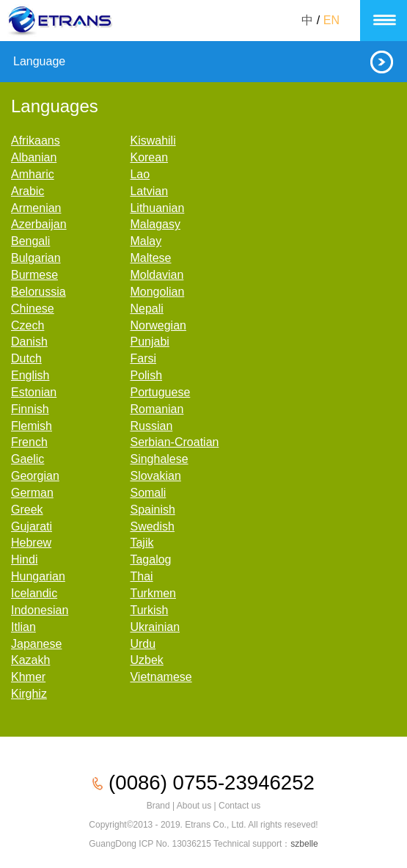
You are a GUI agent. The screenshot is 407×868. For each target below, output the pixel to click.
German (32, 493)
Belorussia (38, 292)
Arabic (27, 191)
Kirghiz (29, 694)
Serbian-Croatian (174, 442)
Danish (29, 342)
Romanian (157, 409)
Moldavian (157, 275)
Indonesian (40, 610)
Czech (27, 325)
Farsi (143, 358)
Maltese (150, 258)
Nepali (146, 309)
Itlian (23, 627)
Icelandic (34, 593)
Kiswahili (153, 141)
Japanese (36, 644)
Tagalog (150, 559)
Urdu (143, 644)
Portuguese (160, 392)
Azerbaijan (39, 224)
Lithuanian (157, 208)
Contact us (239, 806)
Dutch (26, 358)
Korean (149, 157)
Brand (158, 806)
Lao (140, 174)
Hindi (24, 559)
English (30, 375)
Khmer (28, 677)
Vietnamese (161, 677)
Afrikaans (36, 141)
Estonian (34, 392)
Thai (141, 576)
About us (194, 806)
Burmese (34, 275)
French (29, 442)
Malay (146, 241)
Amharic (33, 174)
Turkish (149, 610)
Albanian (34, 157)
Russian (151, 426)
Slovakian (155, 476)
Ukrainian (155, 627)
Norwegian (158, 325)
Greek (27, 510)
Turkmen (153, 593)
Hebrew (31, 543)
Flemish (32, 426)
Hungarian (38, 576)
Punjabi (149, 342)
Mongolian (157, 292)
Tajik (142, 543)
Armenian (36, 208)
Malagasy (155, 224)
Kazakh (30, 660)
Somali (148, 493)
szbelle (304, 844)
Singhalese (159, 459)
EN (331, 20)
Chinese (33, 309)
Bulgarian (36, 258)
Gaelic (27, 459)
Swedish (152, 526)
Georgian (35, 476)
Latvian (149, 191)
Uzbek (146, 660)
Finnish (30, 409)
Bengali (30, 241)
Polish (146, 375)
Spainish (152, 510)
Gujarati (32, 526)
